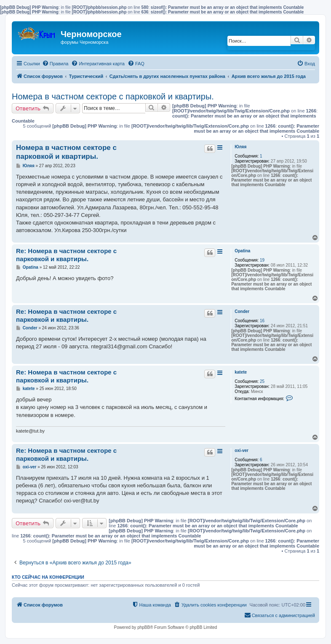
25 (262, 381)
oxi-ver (242, 450)
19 (262, 260)
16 (262, 321)
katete (241, 372)
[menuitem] (55, 64)
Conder (242, 311)
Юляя (240, 147)
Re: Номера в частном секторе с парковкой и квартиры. (66, 255)
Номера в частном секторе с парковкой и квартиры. (113, 96)
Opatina (242, 251)
